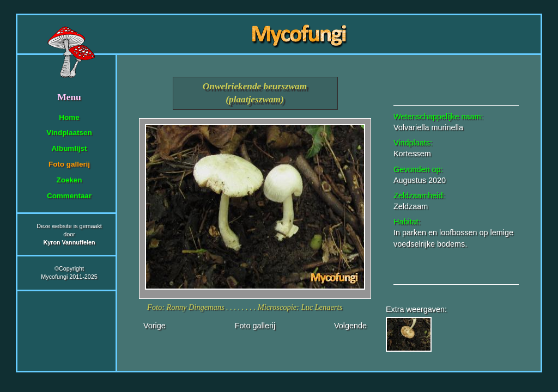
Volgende (350, 326)
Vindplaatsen (69, 133)
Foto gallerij (69, 164)
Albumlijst (69, 148)
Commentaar (69, 196)
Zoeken (69, 180)
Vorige (154, 326)
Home (69, 117)
